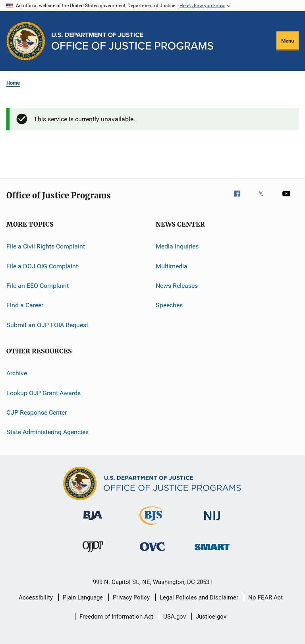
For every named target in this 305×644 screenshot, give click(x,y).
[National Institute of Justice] (212, 522)
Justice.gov (211, 617)
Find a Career (25, 305)
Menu (288, 41)
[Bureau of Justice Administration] (93, 522)
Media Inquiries (177, 246)
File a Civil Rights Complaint (46, 246)
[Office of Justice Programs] (26, 41)
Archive (17, 373)
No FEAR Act (265, 597)
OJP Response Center (37, 412)
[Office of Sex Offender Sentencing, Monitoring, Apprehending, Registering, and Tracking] (212, 552)
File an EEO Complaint (38, 286)
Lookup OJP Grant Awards (43, 393)
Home (13, 83)
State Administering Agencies (47, 432)
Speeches (169, 305)
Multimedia (172, 266)
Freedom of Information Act (116, 617)
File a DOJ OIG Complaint (42, 266)
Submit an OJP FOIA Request (47, 325)
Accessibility (36, 597)
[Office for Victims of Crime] (152, 552)
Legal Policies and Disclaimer (199, 597)
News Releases (177, 286)
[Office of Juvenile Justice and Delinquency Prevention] (93, 553)
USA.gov (175, 617)
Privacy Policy (131, 597)
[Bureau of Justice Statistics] (152, 526)
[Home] (132, 41)
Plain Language (83, 597)
